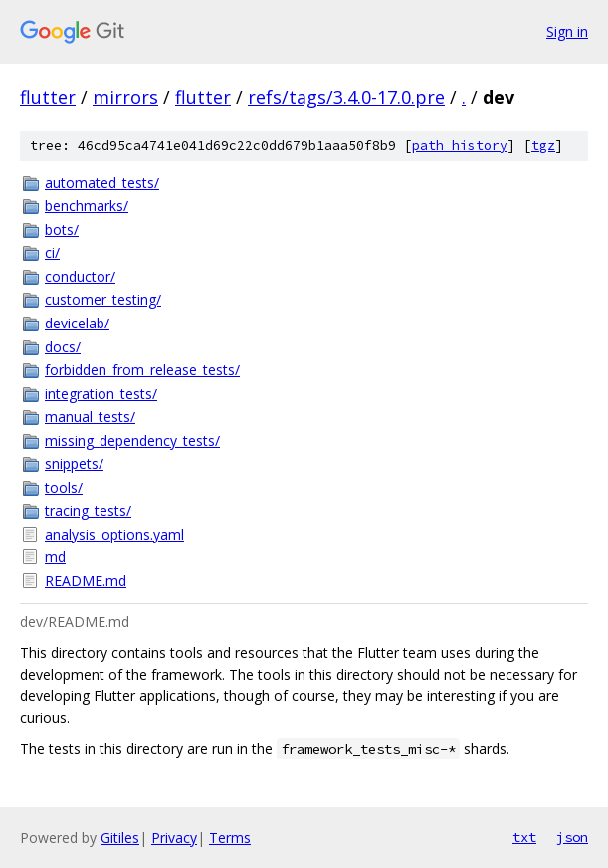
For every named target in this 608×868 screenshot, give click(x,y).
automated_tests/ (102, 183)
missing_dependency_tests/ (132, 440)
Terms (230, 838)
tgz (543, 146)
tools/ (64, 487)
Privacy (174, 838)
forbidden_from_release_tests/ (142, 370)
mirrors (125, 97)
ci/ (52, 252)
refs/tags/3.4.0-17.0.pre (346, 97)
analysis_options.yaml (114, 534)
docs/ (63, 347)
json (572, 837)
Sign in (567, 31)
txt (524, 837)
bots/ (62, 229)
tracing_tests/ (88, 510)
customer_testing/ (103, 299)
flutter (48, 97)
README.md (86, 581)
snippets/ (74, 463)
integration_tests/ (101, 394)
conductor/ (80, 276)
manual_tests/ (90, 417)
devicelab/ (77, 323)
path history (460, 146)
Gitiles (120, 838)
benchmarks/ (87, 206)
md (55, 557)
